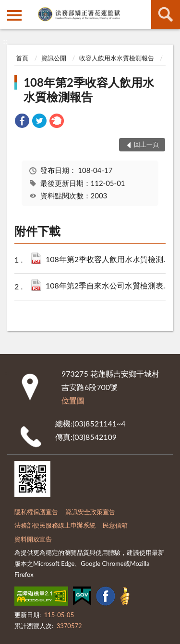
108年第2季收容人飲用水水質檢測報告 (89, 89)
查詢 (166, 14)
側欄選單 (14, 15)
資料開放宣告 (33, 539)
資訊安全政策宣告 (90, 512)
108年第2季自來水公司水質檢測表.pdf (110, 286)
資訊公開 (54, 58)
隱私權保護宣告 (36, 512)
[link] (22, 122)
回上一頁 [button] (146, 144)
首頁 (22, 58)
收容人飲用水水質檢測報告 (117, 58)
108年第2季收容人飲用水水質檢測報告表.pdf (110, 260)
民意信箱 (115, 525)
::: (8, 7)
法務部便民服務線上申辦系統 (55, 525)
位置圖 (73, 400)
